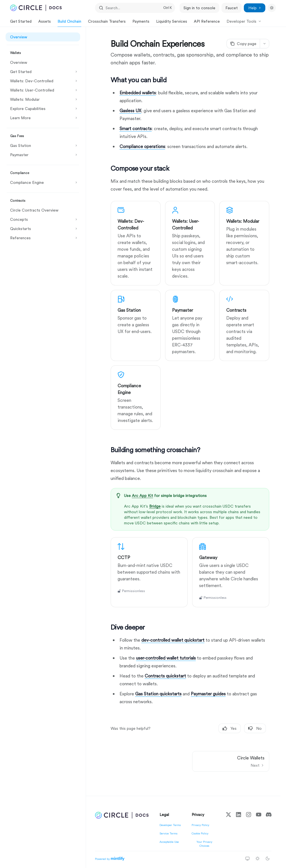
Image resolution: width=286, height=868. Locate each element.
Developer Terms (170, 825)
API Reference (207, 23)
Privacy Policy (200, 825)
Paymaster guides (208, 694)
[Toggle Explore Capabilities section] (43, 109)
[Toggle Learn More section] (43, 118)
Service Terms (168, 833)
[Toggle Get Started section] (43, 72)
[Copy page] (243, 44)
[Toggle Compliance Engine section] (43, 182)
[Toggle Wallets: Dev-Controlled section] (43, 81)
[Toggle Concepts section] (43, 219)
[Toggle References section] (43, 238)
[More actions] (264, 44)
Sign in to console (199, 8)
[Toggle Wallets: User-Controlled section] (43, 90)
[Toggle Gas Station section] (43, 146)
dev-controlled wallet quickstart (173, 640)
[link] (136, 243)
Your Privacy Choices (204, 844)
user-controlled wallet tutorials (166, 658)
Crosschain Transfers (107, 23)
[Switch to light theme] (258, 858)
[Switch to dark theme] (268, 858)
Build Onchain (69, 23)
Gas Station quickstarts (158, 694)
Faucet (232, 8)
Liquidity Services (172, 23)
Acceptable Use (169, 842)
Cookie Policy (200, 833)
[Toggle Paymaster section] (43, 155)
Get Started (21, 23)
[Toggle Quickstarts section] (43, 229)
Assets (45, 23)
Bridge (155, 506)
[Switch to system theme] (247, 858)
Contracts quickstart (165, 676)
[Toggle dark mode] (272, 8)
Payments (141, 23)
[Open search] (135, 8)
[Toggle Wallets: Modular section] (43, 99)
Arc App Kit (142, 496)
